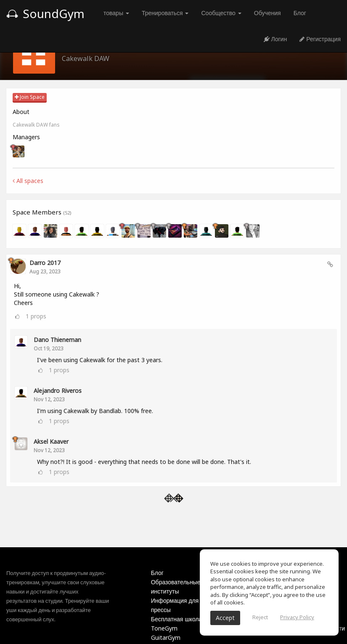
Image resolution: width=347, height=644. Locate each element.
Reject (260, 617)
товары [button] (116, 13)
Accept (225, 618)
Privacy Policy (297, 617)
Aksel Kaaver (51, 441)
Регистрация (320, 39)
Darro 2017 (45, 263)
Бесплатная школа (177, 619)
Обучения (268, 13)
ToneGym (164, 628)
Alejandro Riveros (58, 391)
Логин (275, 39)
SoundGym (45, 13)
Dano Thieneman (57, 340)
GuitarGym (166, 637)
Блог (300, 13)
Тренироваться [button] (165, 13)
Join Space (30, 97)
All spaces (28, 181)
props (36, 316)
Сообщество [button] (221, 13)
